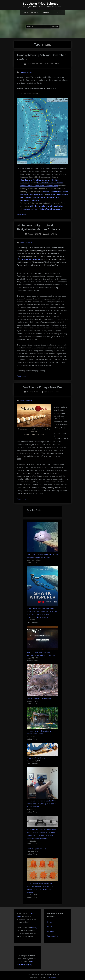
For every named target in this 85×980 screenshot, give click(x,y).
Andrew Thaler (53, 63)
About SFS (35, 12)
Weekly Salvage (26, 72)
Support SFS (57, 12)
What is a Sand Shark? (36, 758)
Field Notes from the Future (29, 259)
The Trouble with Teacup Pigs (39, 698)
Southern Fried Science (41, 4)
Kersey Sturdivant (51, 392)
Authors (46, 12)
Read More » (22, 215)
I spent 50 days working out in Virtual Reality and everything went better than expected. (42, 804)
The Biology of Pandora (36, 849)
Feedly (34, 928)
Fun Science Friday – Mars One (43, 387)
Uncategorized (26, 243)
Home (25, 12)
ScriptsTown (53, 977)
